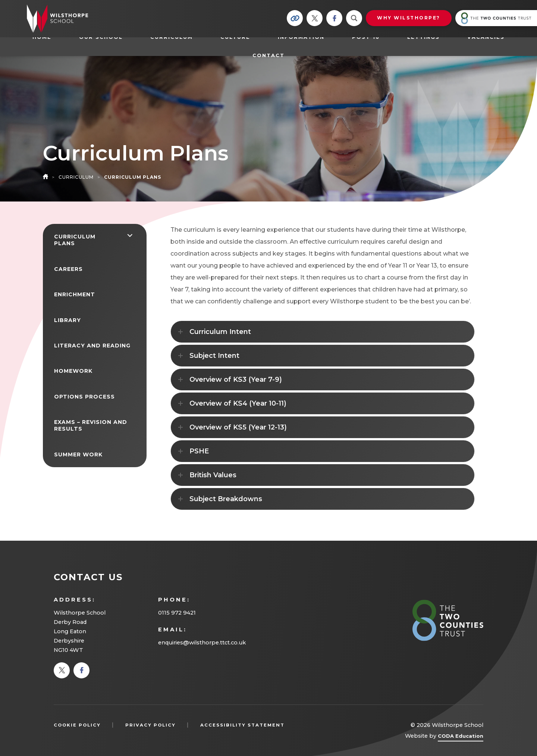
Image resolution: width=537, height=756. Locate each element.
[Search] (354, 18)
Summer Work (78, 454)
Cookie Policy (77, 725)
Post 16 (370, 37)
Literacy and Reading (92, 346)
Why (409, 18)
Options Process (84, 397)
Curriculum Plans (75, 240)
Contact (268, 55)
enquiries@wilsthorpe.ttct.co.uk (202, 643)
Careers (68, 269)
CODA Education (461, 737)
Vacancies (486, 37)
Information (301, 37)
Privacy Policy (150, 725)
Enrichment (75, 294)
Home (42, 37)
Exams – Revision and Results (91, 425)
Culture (235, 37)
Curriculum (172, 37)
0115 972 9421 (177, 613)
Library (67, 320)
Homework (73, 371)
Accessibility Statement (242, 725)
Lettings (423, 37)
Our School (101, 37)
